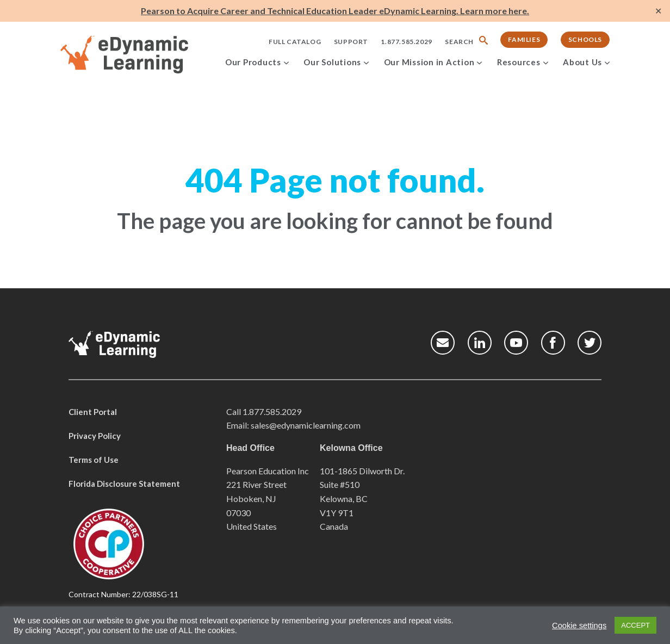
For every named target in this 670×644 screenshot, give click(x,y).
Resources (519, 62)
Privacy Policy (95, 436)
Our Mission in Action (429, 62)
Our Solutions (332, 62)
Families (524, 39)
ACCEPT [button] (635, 625)
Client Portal (93, 412)
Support (351, 42)
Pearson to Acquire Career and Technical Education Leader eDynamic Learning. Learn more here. (335, 11)
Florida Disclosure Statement (124, 484)
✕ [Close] (658, 11)
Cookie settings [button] (579, 626)
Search (459, 42)
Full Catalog (295, 42)
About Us (582, 62)
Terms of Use (94, 460)
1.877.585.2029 (406, 42)
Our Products (253, 62)
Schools (585, 39)
